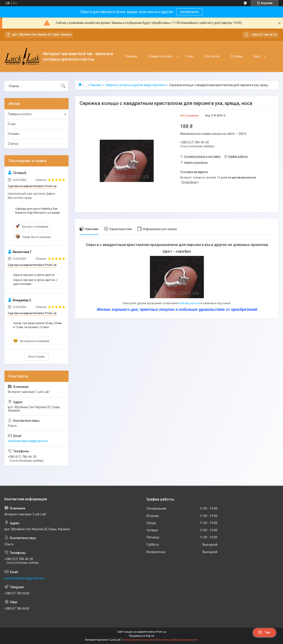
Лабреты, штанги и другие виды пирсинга (135, 85)
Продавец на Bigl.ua (142, 636)
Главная (131, 56)
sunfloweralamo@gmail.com (28, 441)
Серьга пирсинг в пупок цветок (34, 275)
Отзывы (237, 56)
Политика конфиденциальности (178, 640)
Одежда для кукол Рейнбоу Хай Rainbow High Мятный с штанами (37, 211)
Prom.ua (161, 632)
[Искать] (63, 86)
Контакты (212, 56)
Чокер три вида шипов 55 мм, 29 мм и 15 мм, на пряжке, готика (37, 325)
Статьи (13, 144)
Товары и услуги (160, 56)
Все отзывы (37, 357)
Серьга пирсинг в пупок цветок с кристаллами (35, 282)
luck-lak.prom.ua (189, 303)
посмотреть (189, 12)
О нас (190, 56)
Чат (264, 632)
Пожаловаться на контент (139, 640)
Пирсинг (96, 85)
